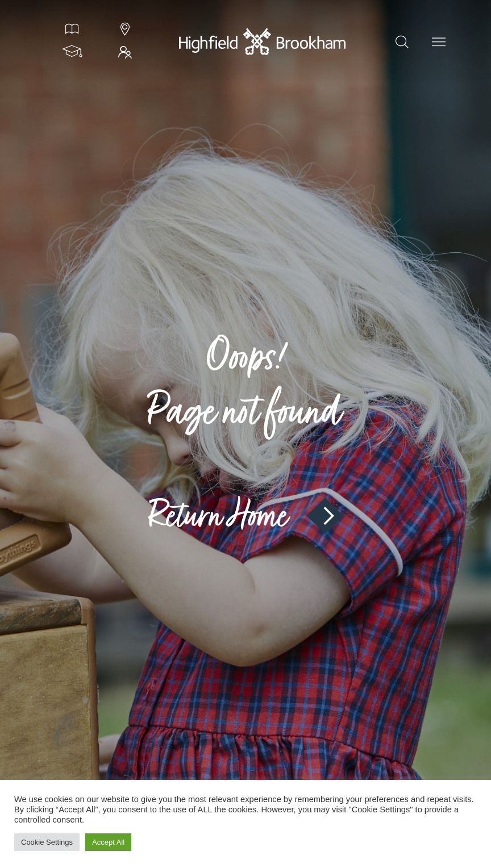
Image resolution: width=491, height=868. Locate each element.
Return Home (246, 516)
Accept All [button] (108, 842)
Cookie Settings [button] (47, 842)
